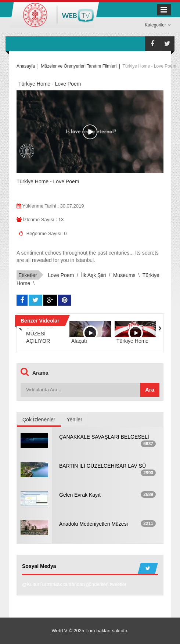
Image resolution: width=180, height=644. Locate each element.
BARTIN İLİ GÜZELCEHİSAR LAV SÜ (102, 466)
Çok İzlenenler (39, 420)
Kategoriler (158, 25)
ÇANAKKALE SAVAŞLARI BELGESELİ (104, 437)
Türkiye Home (132, 341)
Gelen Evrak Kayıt (80, 495)
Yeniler (75, 420)
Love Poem (61, 275)
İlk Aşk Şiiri (94, 275)
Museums (124, 275)
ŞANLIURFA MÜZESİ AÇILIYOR (40, 334)
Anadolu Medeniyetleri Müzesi (93, 524)
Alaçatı (79, 341)
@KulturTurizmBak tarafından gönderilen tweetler (74, 584)
